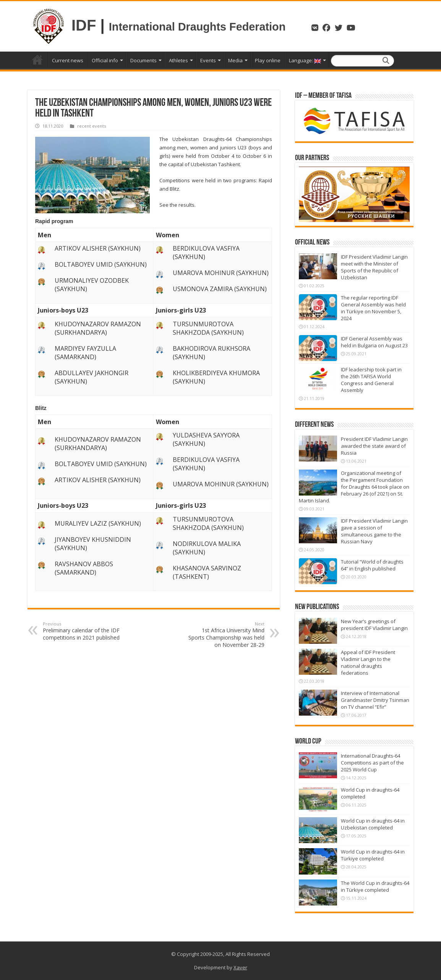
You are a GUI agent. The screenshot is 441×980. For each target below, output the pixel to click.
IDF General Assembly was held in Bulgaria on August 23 (374, 342)
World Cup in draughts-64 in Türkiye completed (373, 855)
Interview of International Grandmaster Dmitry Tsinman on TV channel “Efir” (375, 700)
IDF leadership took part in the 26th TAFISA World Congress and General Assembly (371, 380)
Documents (143, 60)
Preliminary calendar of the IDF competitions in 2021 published (82, 631)
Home (37, 60)
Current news (68, 60)
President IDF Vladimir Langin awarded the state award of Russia (374, 446)
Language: (305, 60)
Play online (268, 60)
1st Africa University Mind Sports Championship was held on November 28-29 (225, 635)
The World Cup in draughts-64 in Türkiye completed (375, 886)
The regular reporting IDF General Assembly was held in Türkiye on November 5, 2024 (373, 308)
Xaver (240, 967)
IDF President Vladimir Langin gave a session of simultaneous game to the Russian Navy (374, 531)
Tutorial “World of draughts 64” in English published (372, 565)
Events (208, 60)
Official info (105, 60)
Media (235, 60)
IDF (84, 25)
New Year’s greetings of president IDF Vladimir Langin (374, 625)
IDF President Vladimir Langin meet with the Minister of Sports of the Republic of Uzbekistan (374, 267)
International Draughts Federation (199, 27)
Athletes (178, 60)
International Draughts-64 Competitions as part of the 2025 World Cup (372, 763)
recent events (92, 126)
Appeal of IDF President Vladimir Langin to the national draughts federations (368, 663)
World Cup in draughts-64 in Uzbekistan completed (373, 824)
